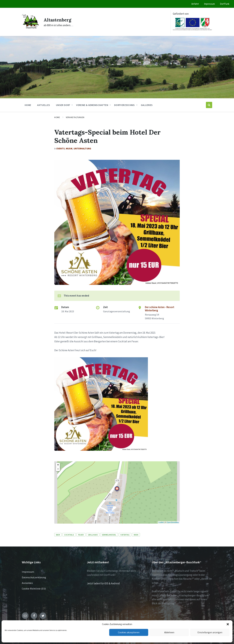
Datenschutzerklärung (34, 577)
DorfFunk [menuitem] (225, 4)
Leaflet (161, 522)
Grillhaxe (93, 535)
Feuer (81, 535)
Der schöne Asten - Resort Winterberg (160, 309)
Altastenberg (58, 20)
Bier (58, 535)
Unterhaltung (82, 149)
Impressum (28, 572)
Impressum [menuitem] (209, 4)
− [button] (58, 469)
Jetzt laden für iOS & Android (103, 583)
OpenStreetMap (173, 522)
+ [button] (58, 465)
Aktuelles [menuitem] (44, 105)
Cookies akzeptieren (129, 632)
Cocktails (69, 535)
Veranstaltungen (75, 117)
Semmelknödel (109, 535)
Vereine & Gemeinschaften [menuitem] (92, 105)
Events (61, 149)
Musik (69, 149)
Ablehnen (169, 632)
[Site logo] (30, 29)
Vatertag (125, 535)
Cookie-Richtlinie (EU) (34, 589)
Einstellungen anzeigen (210, 632)
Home (57, 117)
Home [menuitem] (28, 105)
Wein (136, 535)
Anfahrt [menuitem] (195, 4)
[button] (228, 624)
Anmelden (27, 583)
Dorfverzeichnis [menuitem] (124, 105)
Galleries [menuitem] (147, 105)
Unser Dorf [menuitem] (63, 105)
